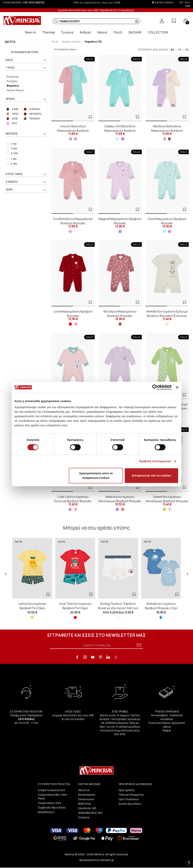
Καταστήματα (87, 795)
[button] (56, 21)
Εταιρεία (84, 817)
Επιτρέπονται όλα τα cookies (151, 475)
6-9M (11, 164)
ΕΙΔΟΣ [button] (26, 60)
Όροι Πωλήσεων (129, 799)
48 (180, 50)
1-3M (11, 159)
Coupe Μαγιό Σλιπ (49, 803)
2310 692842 (26, 719)
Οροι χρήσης (127, 790)
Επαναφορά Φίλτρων (25, 52)
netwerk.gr (107, 860)
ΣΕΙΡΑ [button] (26, 190)
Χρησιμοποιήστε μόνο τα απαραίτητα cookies (96, 475)
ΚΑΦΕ (15, 109)
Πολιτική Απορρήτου (131, 795)
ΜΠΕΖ (15, 114)
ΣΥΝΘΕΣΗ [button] (26, 182)
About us (84, 790)
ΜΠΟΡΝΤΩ (35, 114)
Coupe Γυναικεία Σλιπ (51, 790)
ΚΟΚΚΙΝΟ (34, 109)
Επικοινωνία (86, 799)
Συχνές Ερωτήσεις (130, 804)
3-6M (11, 149)
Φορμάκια (12, 85)
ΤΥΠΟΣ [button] (26, 68)
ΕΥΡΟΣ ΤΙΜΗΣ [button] (26, 174)
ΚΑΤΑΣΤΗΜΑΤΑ (164, 2)
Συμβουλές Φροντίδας (52, 807)
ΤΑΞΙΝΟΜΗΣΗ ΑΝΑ (65, 49)
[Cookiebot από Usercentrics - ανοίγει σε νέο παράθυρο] (155, 387)
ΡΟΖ (14, 123)
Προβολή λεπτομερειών (155, 461)
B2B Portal (85, 804)
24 (172, 50)
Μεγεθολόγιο (46, 812)
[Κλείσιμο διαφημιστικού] (177, 387)
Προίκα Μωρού (15, 90)
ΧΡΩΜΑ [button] (26, 99)
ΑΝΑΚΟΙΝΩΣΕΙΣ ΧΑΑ (90, 813)
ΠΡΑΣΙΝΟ (34, 118)
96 (187, 50)
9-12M (12, 153)
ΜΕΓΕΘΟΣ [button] (26, 134)
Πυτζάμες (12, 81)
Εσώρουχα (12, 76)
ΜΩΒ (15, 118)
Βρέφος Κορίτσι (72, 42)
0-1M (11, 144)
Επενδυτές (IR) (87, 808)
